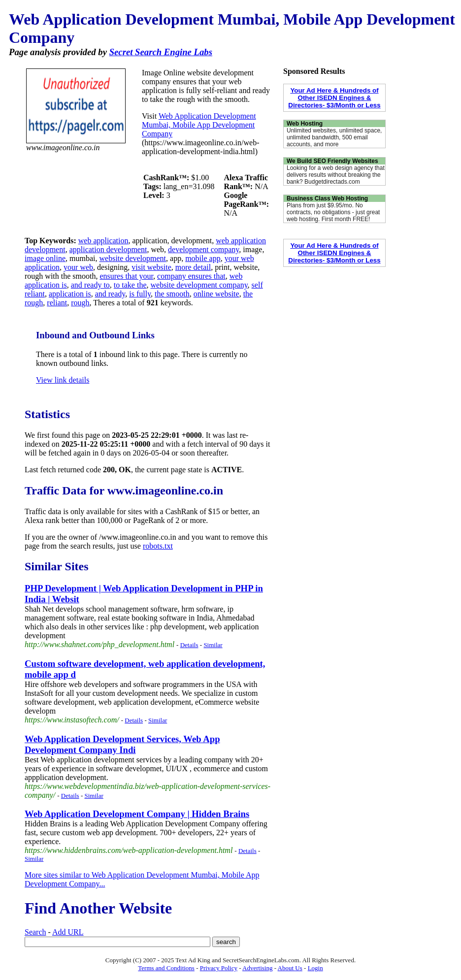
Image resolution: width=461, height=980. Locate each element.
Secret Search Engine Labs (161, 52)
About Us (290, 968)
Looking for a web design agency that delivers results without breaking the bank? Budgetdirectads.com (336, 175)
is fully (140, 294)
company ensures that (191, 276)
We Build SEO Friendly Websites (332, 161)
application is (70, 294)
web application (103, 241)
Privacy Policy (219, 968)
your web (78, 267)
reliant (57, 303)
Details (189, 645)
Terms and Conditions (166, 968)
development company (203, 249)
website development (133, 258)
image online (45, 258)
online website (216, 294)
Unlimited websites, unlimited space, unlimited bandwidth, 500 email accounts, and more (334, 137)
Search (35, 932)
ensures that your (126, 276)
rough (80, 303)
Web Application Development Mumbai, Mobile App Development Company (199, 125)
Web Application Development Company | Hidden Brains (137, 814)
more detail (193, 267)
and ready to (90, 285)
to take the (130, 285)
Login (315, 968)
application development (108, 249)
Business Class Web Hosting (327, 198)
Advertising (257, 968)
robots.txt (158, 546)
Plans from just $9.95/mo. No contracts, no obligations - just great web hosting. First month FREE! (333, 212)
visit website (151, 267)
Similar (213, 645)
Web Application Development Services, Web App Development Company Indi (122, 744)
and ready (110, 294)
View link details (63, 380)
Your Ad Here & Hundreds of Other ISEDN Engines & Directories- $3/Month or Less (334, 98)
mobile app (203, 258)
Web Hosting (305, 124)
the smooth (172, 294)
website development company (199, 285)
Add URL (68, 932)
